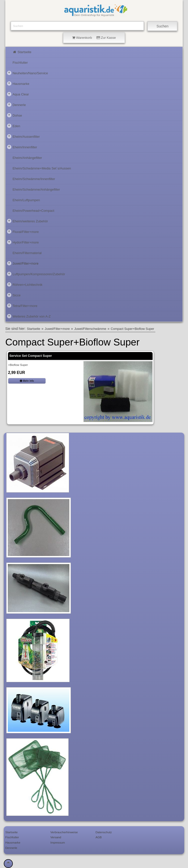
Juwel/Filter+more (23, 263)
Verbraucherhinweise (64, 832)
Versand (56, 837)
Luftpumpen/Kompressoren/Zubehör (36, 274)
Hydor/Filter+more (23, 242)
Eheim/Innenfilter (22, 147)
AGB (99, 837)
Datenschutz (104, 832)
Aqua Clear (18, 94)
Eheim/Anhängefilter (27, 158)
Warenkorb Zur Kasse (94, 38)
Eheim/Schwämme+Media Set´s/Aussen (42, 168)
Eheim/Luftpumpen (26, 200)
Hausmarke (18, 83)
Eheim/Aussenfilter (23, 136)
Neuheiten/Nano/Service (28, 73)
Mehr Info (27, 381)
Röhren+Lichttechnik (25, 284)
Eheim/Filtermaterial (27, 253)
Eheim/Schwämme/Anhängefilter (36, 189)
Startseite (22, 52)
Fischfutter (20, 63)
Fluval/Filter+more (23, 231)
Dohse (15, 115)
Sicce (14, 295)
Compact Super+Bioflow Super (133, 329)
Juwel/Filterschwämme (90, 329)
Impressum (58, 842)
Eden (14, 126)
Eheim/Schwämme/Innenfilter (34, 179)
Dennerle (16, 105)
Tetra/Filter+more (22, 305)
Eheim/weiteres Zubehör (28, 221)
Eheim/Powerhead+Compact (33, 211)
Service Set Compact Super (31, 356)
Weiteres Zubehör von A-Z (29, 316)
